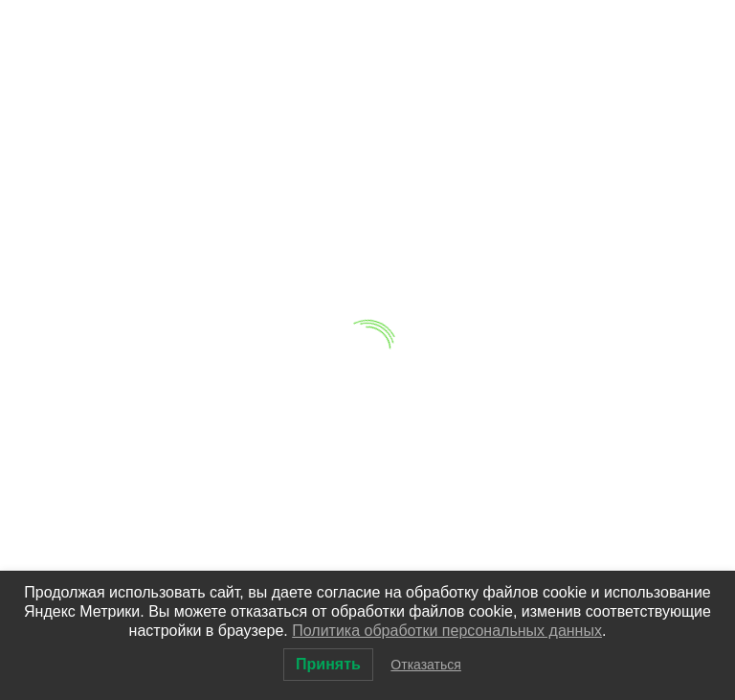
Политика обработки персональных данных (447, 631)
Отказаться (426, 665)
